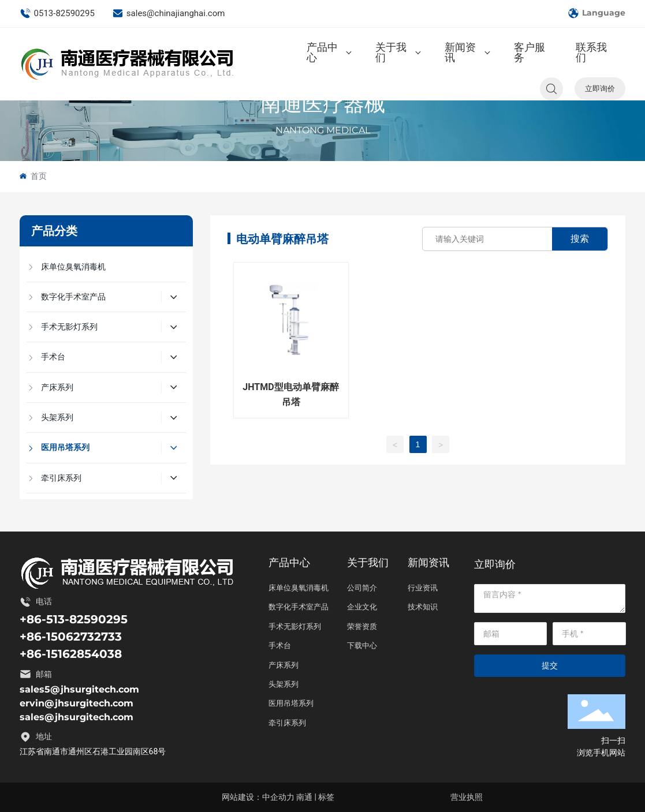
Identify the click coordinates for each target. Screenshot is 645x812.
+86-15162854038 (71, 654)
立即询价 (600, 88)
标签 (326, 797)
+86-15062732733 (71, 637)
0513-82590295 (57, 13)
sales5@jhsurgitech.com (79, 689)
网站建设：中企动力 (258, 797)
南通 (304, 797)
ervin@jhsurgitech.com (77, 703)
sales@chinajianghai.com (169, 13)
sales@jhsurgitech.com (77, 717)
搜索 (580, 239)
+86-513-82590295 (74, 619)
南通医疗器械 (323, 104)
